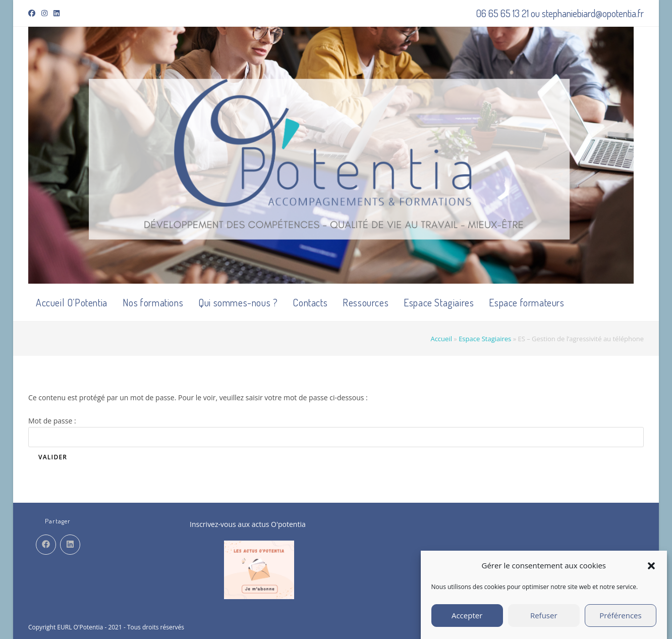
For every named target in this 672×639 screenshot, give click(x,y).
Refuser (544, 622)
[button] (651, 572)
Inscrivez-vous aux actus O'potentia (248, 524)
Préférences (621, 622)
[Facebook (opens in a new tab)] (33, 13)
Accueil (441, 339)
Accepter (467, 622)
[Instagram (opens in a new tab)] (44, 13)
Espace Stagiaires (485, 339)
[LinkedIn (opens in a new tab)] (57, 13)
